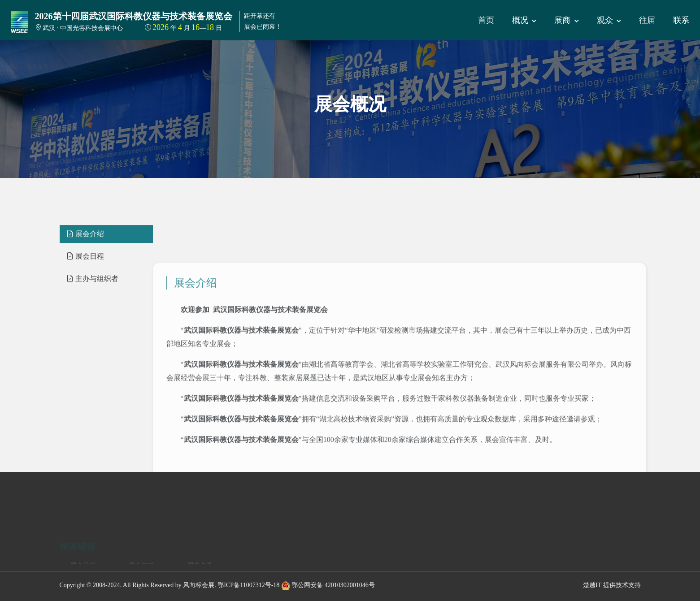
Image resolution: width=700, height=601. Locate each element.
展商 (567, 20)
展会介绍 (85, 258)
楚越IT (592, 585)
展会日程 (85, 281)
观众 (609, 20)
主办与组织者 (92, 303)
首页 (486, 20)
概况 (524, 20)
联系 (681, 20)
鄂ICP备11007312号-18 (248, 585)
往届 (647, 20)
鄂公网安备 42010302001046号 (328, 585)
